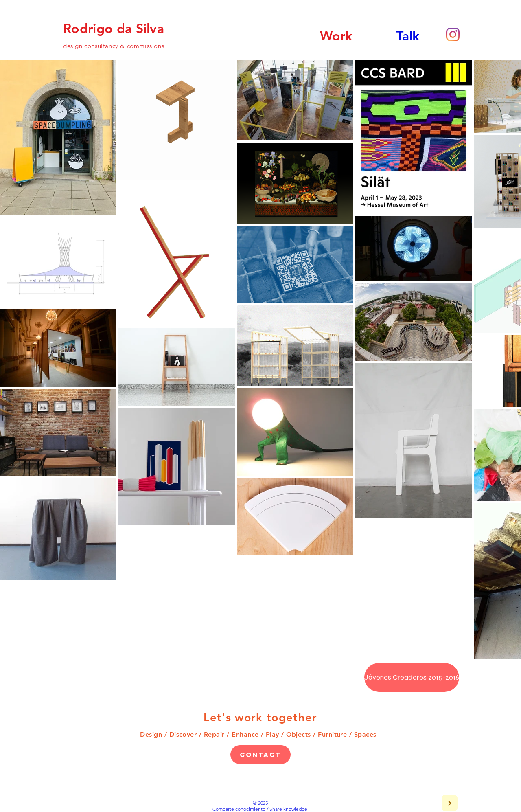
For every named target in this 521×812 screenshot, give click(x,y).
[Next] (450, 803)
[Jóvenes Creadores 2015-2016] (412, 677)
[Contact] (260, 755)
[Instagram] (453, 34)
